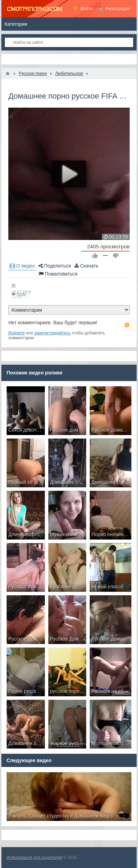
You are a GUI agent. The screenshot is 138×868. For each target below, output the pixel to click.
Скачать (86, 266)
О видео (22, 266)
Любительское (29, 294)
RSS (127, 325)
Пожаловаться (58, 274)
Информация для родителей (34, 858)
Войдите (17, 333)
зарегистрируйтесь (52, 333)
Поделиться (55, 266)
